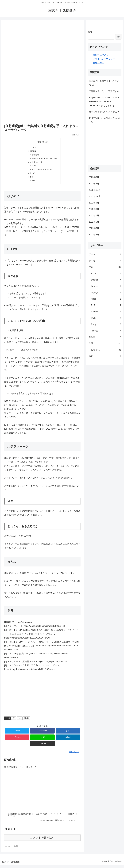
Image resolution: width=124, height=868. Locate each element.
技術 (105, 267)
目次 (39, 142)
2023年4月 (94, 184)
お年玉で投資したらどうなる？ (104, 112)
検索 (90, 32)
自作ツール (98, 63)
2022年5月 (94, 228)
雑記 (105, 356)
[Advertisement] (42, 30)
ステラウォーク (36, 163)
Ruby (106, 324)
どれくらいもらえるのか (42, 171)
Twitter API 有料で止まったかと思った (104, 83)
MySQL (106, 293)
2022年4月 (94, 235)
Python (106, 312)
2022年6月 (94, 222)
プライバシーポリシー (104, 59)
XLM (33, 167)
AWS (106, 273)
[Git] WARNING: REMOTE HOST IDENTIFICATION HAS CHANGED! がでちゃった (105, 102)
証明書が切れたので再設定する (104, 91)
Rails (106, 318)
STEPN (32, 151)
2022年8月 (94, 209)
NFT (14, 721)
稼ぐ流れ (35, 155)
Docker (106, 280)
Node (106, 299)
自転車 (105, 337)
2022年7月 (94, 216)
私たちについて (101, 55)
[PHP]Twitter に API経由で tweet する (104, 120)
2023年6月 (94, 177)
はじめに (33, 147)
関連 (33, 183)
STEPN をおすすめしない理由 (44, 159)
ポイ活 (8, 721)
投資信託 (106, 350)
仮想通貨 (27, 721)
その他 (106, 331)
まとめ (32, 175)
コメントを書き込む (42, 841)
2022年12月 (94, 190)
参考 (31, 179)
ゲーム (105, 254)
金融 (105, 343)
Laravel (106, 286)
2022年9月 (94, 203)
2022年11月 (94, 196)
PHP (106, 305)
